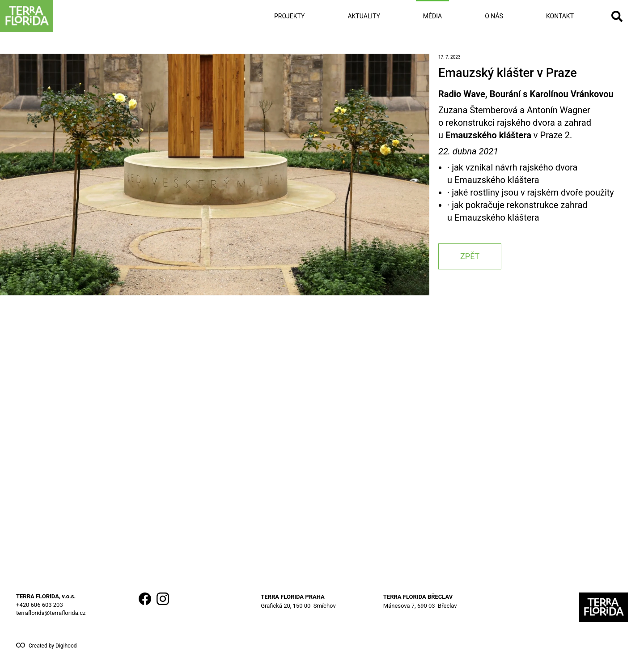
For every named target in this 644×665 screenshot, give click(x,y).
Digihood (66, 646)
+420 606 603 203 (40, 605)
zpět (470, 256)
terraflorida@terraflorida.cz (51, 613)
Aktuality (364, 16)
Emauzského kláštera (488, 135)
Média (432, 16)
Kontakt (560, 16)
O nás (494, 16)
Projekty (289, 16)
